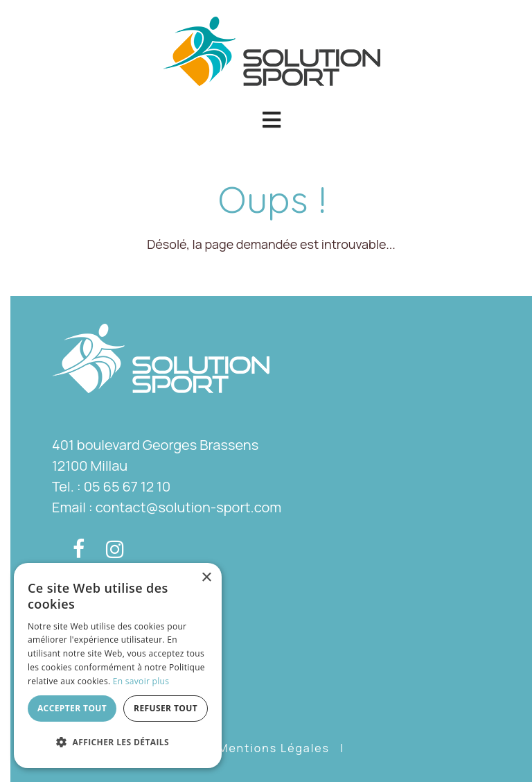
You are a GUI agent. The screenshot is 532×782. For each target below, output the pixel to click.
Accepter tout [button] (72, 708)
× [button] (206, 578)
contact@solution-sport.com (188, 507)
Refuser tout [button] (166, 708)
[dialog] (118, 666)
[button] (271, 120)
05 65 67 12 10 (127, 486)
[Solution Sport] (272, 50)
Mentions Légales (274, 748)
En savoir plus (141, 681)
